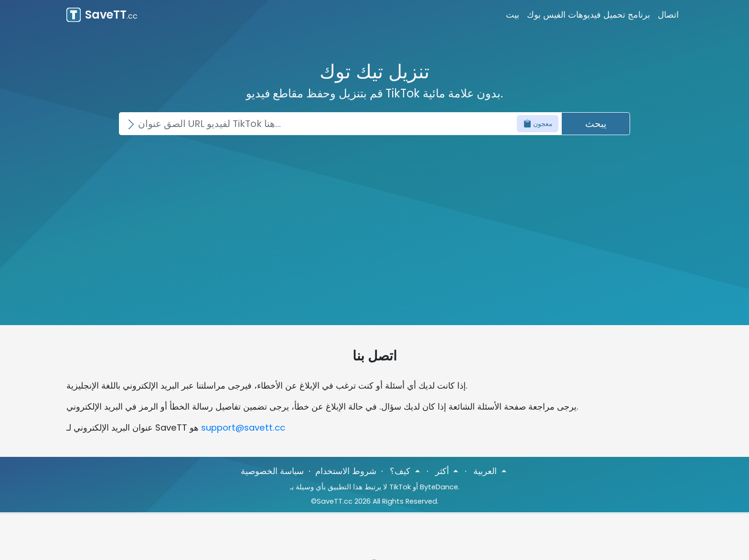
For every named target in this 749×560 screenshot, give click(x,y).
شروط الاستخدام (346, 471)
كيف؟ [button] (401, 471)
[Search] (340, 124)
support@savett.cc (243, 428)
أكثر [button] (443, 471)
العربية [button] (486, 471)
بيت (513, 15)
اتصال (668, 15)
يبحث (596, 124)
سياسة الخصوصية (272, 471)
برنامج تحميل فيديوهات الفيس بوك (588, 15)
